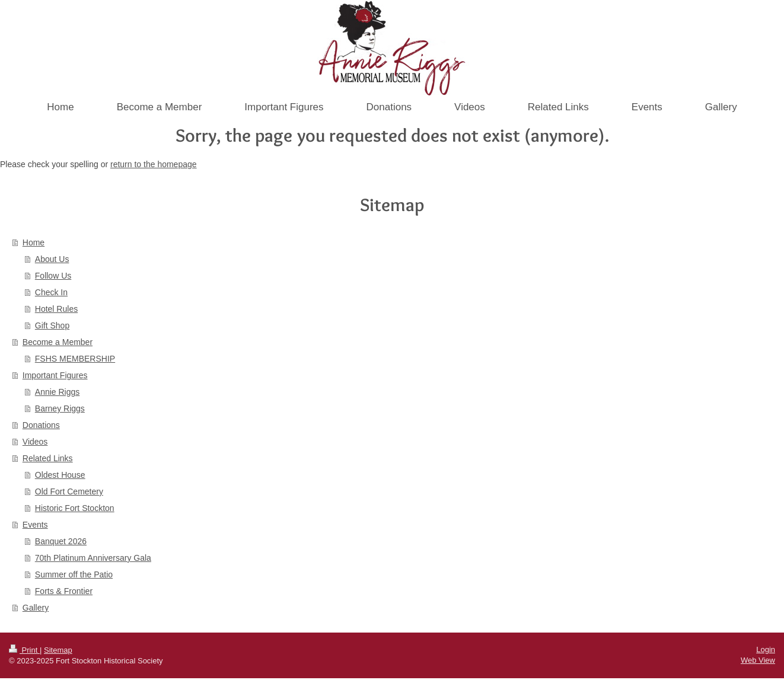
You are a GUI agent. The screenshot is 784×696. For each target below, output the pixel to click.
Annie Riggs (58, 392)
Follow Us (53, 276)
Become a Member (58, 342)
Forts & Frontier (64, 591)
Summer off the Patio (74, 574)
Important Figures (55, 375)
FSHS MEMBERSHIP (75, 359)
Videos (35, 442)
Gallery (36, 608)
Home (34, 242)
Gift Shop (52, 325)
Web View (758, 660)
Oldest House (60, 475)
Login (766, 649)
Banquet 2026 (61, 541)
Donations (41, 425)
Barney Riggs (60, 408)
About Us (52, 259)
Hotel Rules (56, 309)
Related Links (48, 458)
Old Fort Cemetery (69, 491)
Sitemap (58, 650)
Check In (51, 292)
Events (35, 525)
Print (24, 650)
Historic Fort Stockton (75, 508)
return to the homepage (154, 164)
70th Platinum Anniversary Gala (93, 558)
